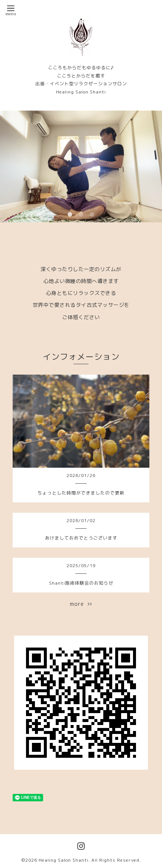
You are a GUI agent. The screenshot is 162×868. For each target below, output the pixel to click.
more (81, 604)
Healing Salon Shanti (64, 860)
